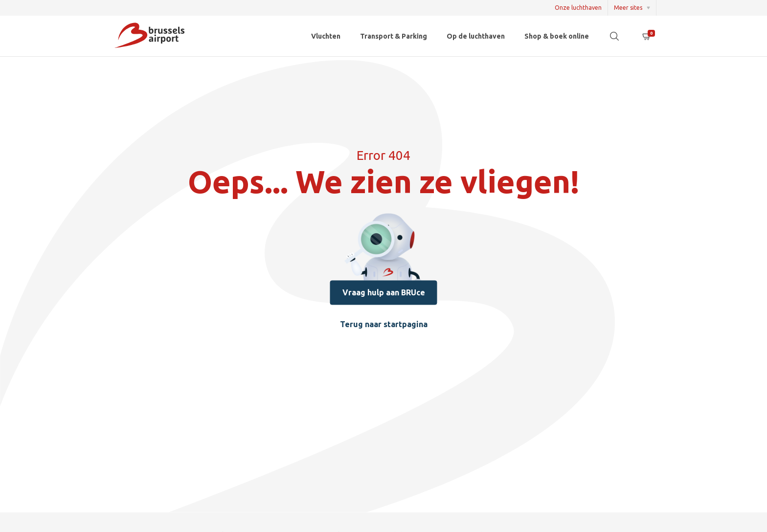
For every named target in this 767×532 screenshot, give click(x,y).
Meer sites (628, 8)
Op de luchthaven (476, 36)
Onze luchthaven (578, 8)
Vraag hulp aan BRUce (384, 293)
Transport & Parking (394, 36)
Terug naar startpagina (384, 325)
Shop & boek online (557, 36)
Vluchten (326, 36)
